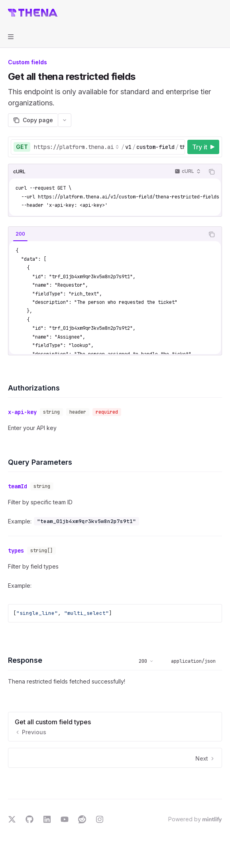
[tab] (20, 234)
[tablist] (106, 234)
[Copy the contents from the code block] (212, 172)
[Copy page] (33, 120)
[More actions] (220, 13)
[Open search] (204, 13)
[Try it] (203, 147)
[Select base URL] (77, 147)
